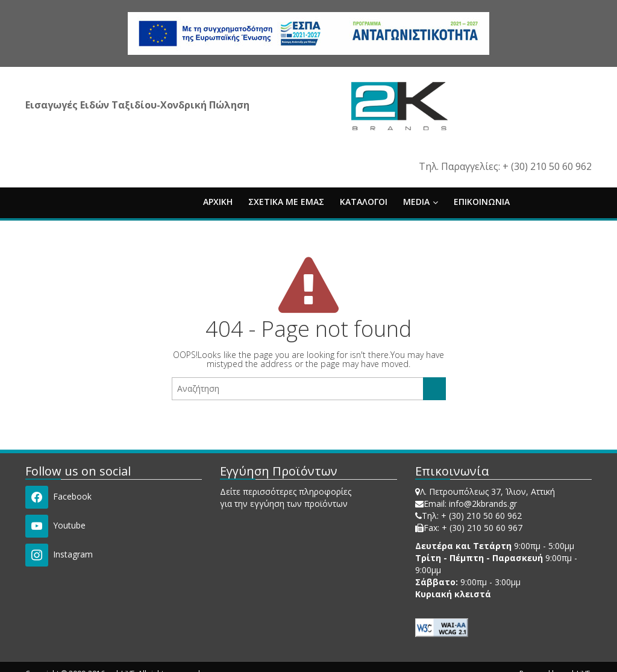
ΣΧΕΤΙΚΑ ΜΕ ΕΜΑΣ (286, 202)
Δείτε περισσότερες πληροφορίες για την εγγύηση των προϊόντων (286, 498)
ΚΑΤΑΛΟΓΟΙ (364, 202)
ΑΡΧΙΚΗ (218, 202)
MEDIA (421, 202)
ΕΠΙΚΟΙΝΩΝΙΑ (482, 202)
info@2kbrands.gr (483, 504)
